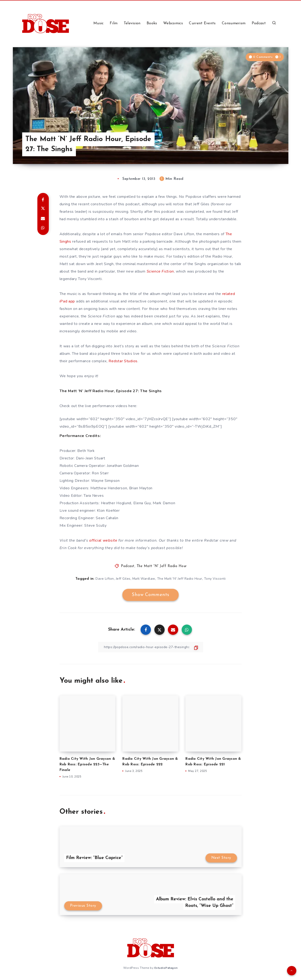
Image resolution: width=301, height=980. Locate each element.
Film (114, 23)
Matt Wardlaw (144, 579)
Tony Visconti (215, 579)
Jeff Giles (123, 579)
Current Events (202, 23)
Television (132, 23)
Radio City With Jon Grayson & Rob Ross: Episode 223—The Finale (87, 765)
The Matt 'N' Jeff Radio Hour (162, 566)
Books (152, 23)
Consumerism (234, 23)
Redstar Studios (123, 361)
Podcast (259, 23)
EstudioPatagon (166, 968)
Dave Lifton (105, 579)
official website (103, 540)
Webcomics (173, 23)
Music (99, 23)
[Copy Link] (151, 647)
